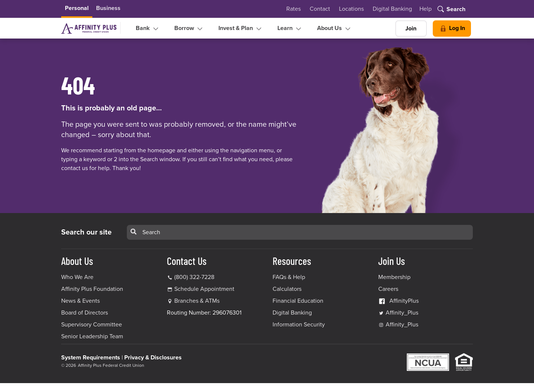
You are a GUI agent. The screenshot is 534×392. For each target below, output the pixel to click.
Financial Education (298, 301)
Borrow (189, 29)
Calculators (287, 289)
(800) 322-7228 (191, 277)
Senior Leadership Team (92, 336)
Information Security (299, 325)
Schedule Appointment (204, 289)
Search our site (86, 232)
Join (411, 29)
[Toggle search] (451, 10)
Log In (452, 29)
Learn (290, 29)
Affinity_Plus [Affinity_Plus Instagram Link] (398, 325)
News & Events (80, 301)
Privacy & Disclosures (153, 358)
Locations (351, 9)
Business (108, 8)
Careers (388, 289)
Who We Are (77, 277)
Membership (394, 277)
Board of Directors (85, 313)
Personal (77, 8)
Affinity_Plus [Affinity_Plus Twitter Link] (398, 313)
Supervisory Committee (92, 325)
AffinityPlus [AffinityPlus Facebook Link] (398, 301)
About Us (335, 29)
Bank (148, 29)
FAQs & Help (289, 277)
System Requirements (91, 358)
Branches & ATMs (197, 301)
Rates (294, 9)
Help (426, 9)
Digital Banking (392, 9)
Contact (320, 9)
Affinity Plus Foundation (92, 289)
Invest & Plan (241, 29)
